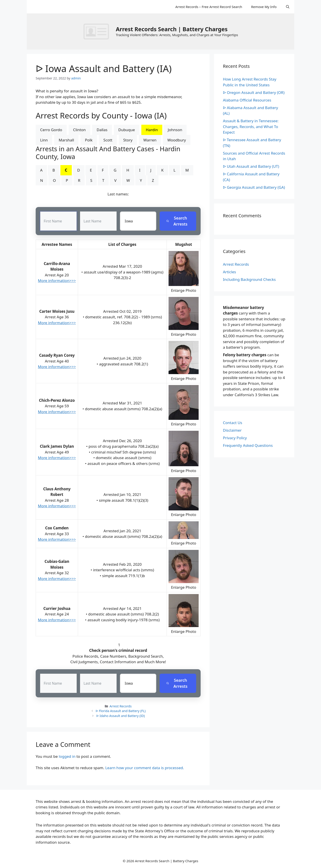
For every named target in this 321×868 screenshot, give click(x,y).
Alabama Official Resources (247, 100)
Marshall (66, 140)
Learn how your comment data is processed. (145, 768)
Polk (89, 140)
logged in (67, 756)
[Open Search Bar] (288, 7)
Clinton (79, 130)
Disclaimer (232, 430)
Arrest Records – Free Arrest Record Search (209, 7)
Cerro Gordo (51, 130)
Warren (150, 140)
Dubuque (127, 130)
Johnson (175, 130)
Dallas (102, 130)
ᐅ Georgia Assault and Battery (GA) (254, 187)
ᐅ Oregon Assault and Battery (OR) (254, 92)
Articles (229, 272)
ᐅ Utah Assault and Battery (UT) (251, 166)
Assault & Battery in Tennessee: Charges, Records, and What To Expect (251, 126)
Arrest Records (120, 706)
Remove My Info (264, 7)
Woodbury (177, 140)
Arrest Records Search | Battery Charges (172, 29)
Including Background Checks (249, 279)
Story (128, 140)
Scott (108, 140)
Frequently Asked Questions (248, 445)
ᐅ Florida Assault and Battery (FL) (121, 711)
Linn (44, 140)
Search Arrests (177, 221)
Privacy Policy (235, 438)
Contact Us (233, 423)
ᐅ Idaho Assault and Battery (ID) (121, 716)
